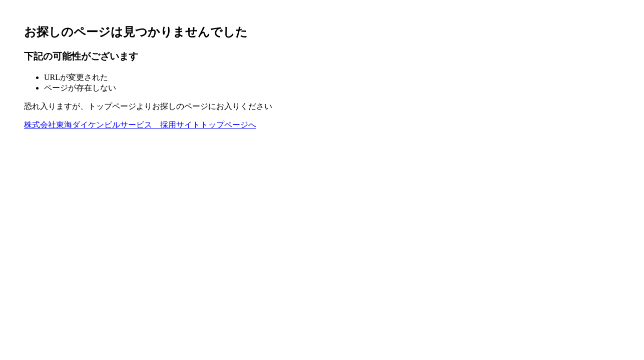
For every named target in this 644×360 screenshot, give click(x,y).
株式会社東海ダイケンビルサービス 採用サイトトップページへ (140, 125)
